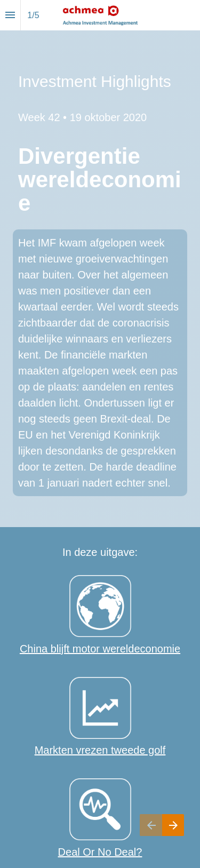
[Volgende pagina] (173, 825)
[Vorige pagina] (151, 825)
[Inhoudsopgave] (10, 15)
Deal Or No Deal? (100, 852)
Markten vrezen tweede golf (100, 750)
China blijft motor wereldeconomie (100, 649)
